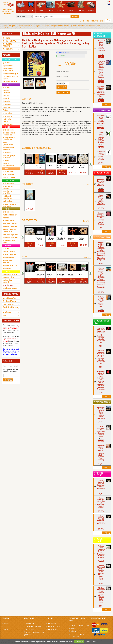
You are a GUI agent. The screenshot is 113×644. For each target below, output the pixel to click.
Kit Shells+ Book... (61, 167)
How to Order (31, 623)
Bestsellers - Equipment (99, 540)
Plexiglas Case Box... (40, 239)
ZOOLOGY (61, 56)
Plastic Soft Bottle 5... (29, 275)
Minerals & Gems (21, 7)
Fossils (71, 6)
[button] (24, 164)
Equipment (91, 6)
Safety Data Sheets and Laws (11, 308)
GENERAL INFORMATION (11, 321)
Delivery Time (53, 629)
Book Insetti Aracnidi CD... (51, 239)
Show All (86, 185)
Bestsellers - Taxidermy (99, 474)
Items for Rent (31, 629)
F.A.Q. (5, 626)
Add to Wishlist (63, 92)
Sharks (51, 6)
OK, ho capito (79, 642)
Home (87, 21)
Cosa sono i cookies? (91, 642)
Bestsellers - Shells (101, 173)
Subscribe (8, 380)
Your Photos (7, 312)
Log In (82, 21)
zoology (36, 26)
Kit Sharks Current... (39, 167)
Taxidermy (81, 6)
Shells (41, 6)
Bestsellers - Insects (102, 110)
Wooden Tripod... (71, 239)
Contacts (6, 629)
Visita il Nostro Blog (9, 298)
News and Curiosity (9, 304)
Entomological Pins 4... (29, 239)
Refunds (73, 631)
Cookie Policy (75, 637)
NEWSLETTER (7, 361)
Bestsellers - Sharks (102, 237)
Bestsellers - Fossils (102, 402)
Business (6, 623)
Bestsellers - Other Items (101, 322)
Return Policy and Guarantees (79, 627)
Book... (81, 274)
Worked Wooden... (82, 239)
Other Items (61, 6)
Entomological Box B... (40, 275)
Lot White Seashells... (83, 167)
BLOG (102, 21)
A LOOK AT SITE (8, 34)
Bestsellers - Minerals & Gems (100, 35)
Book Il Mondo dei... (29, 203)
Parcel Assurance (54, 626)
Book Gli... (50, 166)
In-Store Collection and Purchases (34, 633)
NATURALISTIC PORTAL (11, 294)
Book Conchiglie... (29, 167)
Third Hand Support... (61, 239)
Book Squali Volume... (72, 167)
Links (5, 315)
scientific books (25, 26)
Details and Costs (54, 623)
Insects (31, 6)
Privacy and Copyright (78, 634)
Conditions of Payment (33, 626)
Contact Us (94, 21)
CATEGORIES (7, 55)
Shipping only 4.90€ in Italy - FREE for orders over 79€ (49, 33)
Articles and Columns (10, 301)
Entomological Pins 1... (61, 275)
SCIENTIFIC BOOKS (64, 53)
